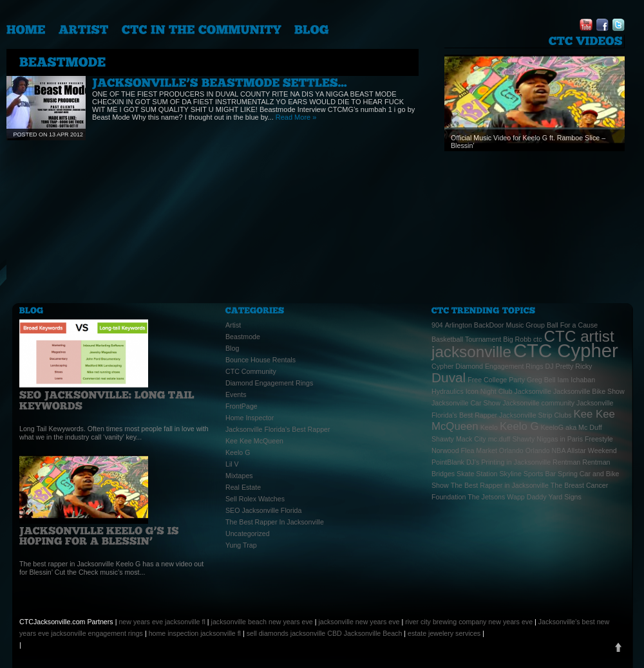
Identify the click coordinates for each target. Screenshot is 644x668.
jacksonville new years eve (359, 622)
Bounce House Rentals (260, 360)
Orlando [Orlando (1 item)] (511, 450)
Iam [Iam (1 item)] (563, 380)
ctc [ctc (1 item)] (538, 339)
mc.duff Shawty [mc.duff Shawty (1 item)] (512, 439)
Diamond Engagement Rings (269, 383)
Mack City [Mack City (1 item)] (471, 439)
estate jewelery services (444, 633)
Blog (232, 348)
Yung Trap (241, 545)
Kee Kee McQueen (254, 441)
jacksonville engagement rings (97, 633)
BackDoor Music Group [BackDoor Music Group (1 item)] (509, 325)
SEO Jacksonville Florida (263, 510)
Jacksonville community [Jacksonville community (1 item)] (538, 403)
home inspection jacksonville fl (195, 633)
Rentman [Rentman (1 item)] (566, 462)
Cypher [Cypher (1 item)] (442, 366)
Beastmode (243, 337)
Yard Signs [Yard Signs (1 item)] (565, 497)
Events (236, 394)
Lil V (232, 464)
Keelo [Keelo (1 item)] (489, 427)
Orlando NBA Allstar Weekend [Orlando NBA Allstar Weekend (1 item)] (571, 450)
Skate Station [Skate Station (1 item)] (477, 474)
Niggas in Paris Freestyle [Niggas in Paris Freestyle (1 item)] (574, 439)
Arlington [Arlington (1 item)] (459, 325)
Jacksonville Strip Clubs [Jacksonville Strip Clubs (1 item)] (535, 415)
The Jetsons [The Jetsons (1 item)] (486, 497)
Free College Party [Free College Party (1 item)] (496, 380)
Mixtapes (239, 476)
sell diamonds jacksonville (286, 633)
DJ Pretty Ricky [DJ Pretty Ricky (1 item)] (569, 366)
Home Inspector (250, 418)
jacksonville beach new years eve (262, 622)
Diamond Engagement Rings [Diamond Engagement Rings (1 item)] (499, 366)
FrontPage (241, 406)
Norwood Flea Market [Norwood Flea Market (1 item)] (464, 450)
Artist (233, 325)
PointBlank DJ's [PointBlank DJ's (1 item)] (455, 462)
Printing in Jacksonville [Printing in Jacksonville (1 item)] (516, 462)
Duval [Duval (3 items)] (449, 377)
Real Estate (243, 487)
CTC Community (251, 371)
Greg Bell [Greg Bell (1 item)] (541, 380)
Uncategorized (248, 533)
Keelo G (238, 452)
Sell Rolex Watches (255, 499)
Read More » (296, 117)
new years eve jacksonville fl (162, 622)
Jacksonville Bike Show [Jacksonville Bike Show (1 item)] (589, 391)
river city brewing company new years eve (469, 622)
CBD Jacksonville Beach (365, 633)
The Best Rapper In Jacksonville (275, 522)
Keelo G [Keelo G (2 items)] (519, 426)
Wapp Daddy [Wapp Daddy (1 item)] (526, 497)
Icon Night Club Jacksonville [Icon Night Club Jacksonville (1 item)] (508, 391)
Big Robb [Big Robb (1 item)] (517, 339)
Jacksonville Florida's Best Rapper (278, 429)
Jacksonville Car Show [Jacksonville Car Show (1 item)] (466, 403)
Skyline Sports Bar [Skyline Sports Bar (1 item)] (527, 474)
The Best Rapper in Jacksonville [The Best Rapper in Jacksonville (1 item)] (500, 485)
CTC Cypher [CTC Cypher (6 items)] (566, 350)
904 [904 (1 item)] (437, 325)
